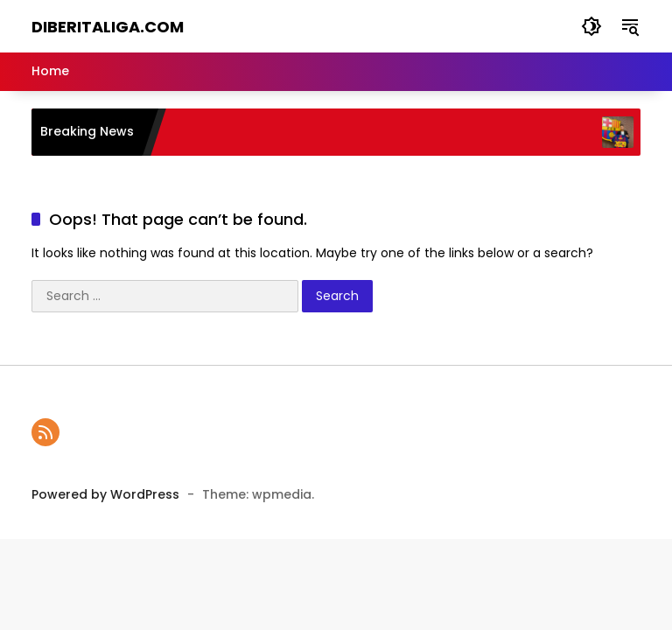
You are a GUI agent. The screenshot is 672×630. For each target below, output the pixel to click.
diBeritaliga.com (108, 27)
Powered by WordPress (105, 494)
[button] (591, 26)
